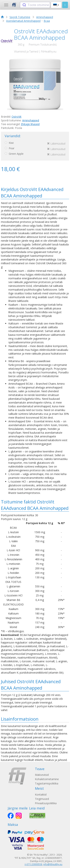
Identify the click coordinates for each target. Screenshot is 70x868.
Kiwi (35, 143)
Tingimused (42, 799)
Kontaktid (41, 795)
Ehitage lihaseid (30, 124)
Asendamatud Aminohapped (23, 21)
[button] (56, 5)
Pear (35, 149)
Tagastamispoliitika (47, 783)
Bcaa (47, 21)
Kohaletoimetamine (47, 779)
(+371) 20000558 (33, 864)
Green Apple (35, 154)
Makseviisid (42, 775)
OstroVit (17, 117)
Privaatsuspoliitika (46, 803)
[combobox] (35, 5)
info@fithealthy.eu (53, 864)
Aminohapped (45, 17)
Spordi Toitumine (20, 17)
